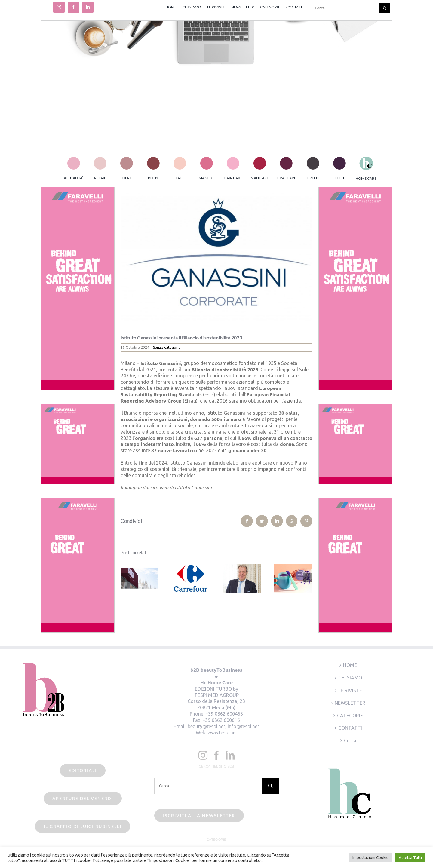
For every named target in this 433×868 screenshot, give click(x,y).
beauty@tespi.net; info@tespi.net (223, 726)
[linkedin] (88, 7)
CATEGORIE (350, 716)
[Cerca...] (345, 8)
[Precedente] (125, 578)
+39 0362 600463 (224, 714)
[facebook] (73, 7)
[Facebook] (216, 755)
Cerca (350, 741)
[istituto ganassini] (217, 256)
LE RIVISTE (350, 690)
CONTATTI (350, 728)
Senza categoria (167, 347)
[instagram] (59, 7)
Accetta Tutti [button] (410, 857)
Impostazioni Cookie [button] (370, 857)
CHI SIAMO (350, 678)
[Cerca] (384, 8)
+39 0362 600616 (221, 720)
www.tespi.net (222, 732)
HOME (350, 665)
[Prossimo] (307, 578)
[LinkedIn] (230, 755)
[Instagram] (203, 755)
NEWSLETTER (350, 703)
